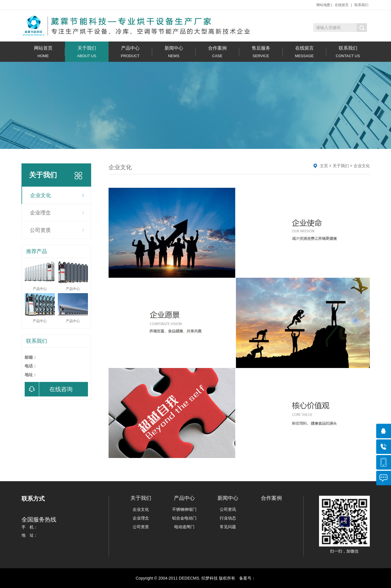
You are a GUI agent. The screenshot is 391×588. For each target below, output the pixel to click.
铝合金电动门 (184, 518)
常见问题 (228, 527)
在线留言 (342, 5)
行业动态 (228, 518)
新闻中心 (174, 52)
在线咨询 (49, 389)
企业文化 (41, 195)
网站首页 (43, 52)
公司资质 (40, 230)
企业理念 (40, 213)
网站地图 (323, 5)
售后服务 (261, 52)
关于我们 (87, 52)
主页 (324, 166)
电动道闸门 (184, 527)
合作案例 (217, 52)
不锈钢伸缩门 (184, 509)
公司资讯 (228, 509)
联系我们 (361, 5)
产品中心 (130, 52)
